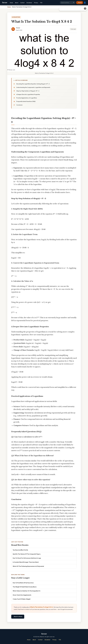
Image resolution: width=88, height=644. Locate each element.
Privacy (36, 3)
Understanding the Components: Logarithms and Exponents (33, 87)
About (17, 3)
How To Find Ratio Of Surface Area (23, 583)
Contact (22, 3)
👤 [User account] (85, 3)
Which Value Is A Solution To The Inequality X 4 (27, 591)
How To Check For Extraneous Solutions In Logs (27, 558)
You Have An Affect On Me (20, 550)
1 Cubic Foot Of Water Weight (22, 599)
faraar (5, 3)
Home (11, 3)
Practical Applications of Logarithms (27, 98)
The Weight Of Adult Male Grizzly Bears (25, 587)
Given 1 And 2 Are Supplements (22, 595)
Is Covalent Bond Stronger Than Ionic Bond (26, 562)
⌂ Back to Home (18, 617)
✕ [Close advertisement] (85, 8)
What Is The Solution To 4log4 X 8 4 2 (42, 607)
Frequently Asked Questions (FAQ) (26, 101)
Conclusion (19, 105)
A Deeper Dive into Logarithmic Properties (28, 94)
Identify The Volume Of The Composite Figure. (27, 554)
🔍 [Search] (74, 3)
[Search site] (68, 3)
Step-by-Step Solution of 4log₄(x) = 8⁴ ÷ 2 (28, 91)
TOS (41, 3)
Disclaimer (29, 3)
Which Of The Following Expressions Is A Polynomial (28, 566)
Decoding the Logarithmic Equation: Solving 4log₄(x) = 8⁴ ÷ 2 (33, 84)
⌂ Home (80, 3)
